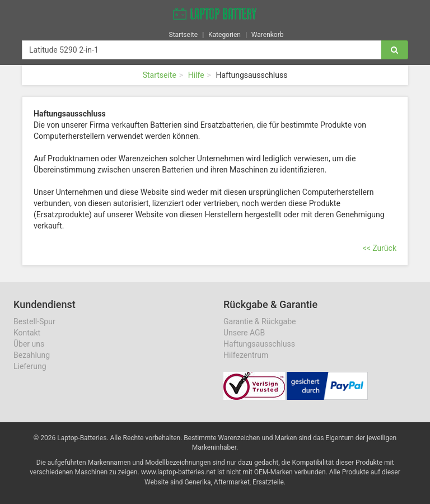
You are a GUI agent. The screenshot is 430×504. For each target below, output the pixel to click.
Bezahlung (32, 355)
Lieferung (30, 366)
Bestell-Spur (34, 321)
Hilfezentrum (246, 355)
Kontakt (27, 333)
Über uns (29, 344)
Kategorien (225, 33)
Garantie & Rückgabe (260, 321)
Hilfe (196, 75)
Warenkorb (268, 33)
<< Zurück (379, 248)
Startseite (184, 33)
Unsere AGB (244, 333)
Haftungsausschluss (259, 344)
